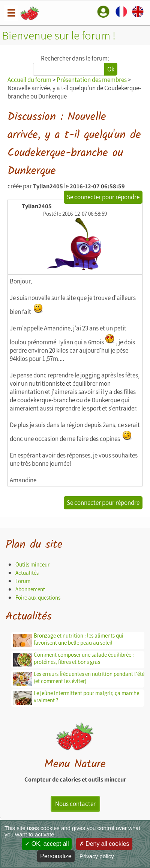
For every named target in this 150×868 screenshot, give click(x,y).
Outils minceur (32, 564)
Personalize (56, 856)
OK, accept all (47, 844)
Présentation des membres (92, 80)
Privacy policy (97, 856)
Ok (111, 69)
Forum (23, 581)
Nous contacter (75, 804)
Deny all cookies (104, 844)
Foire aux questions (38, 598)
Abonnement (30, 589)
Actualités (27, 573)
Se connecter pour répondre (103, 197)
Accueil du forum (29, 80)
